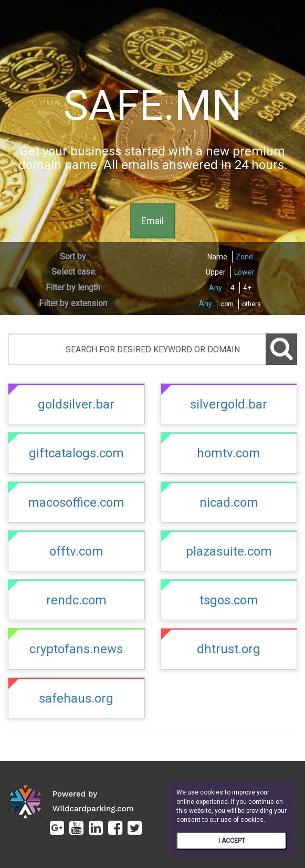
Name (217, 257)
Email (152, 220)
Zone (244, 257)
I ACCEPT (232, 841)
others (251, 304)
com (227, 304)
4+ (247, 288)
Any (215, 288)
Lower (244, 272)
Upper (216, 272)
